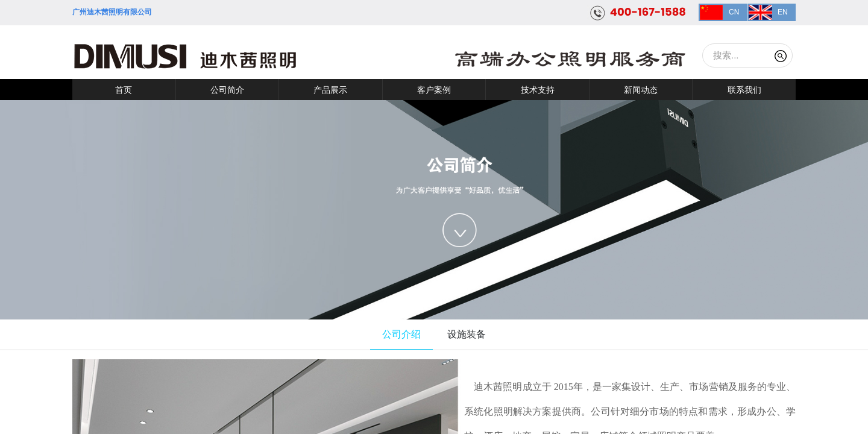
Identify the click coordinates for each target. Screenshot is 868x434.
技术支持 (538, 90)
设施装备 (467, 334)
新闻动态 (641, 90)
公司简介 (227, 90)
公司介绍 (401, 334)
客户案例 (434, 90)
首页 (124, 90)
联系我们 (744, 90)
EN (783, 12)
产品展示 (330, 90)
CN (734, 12)
